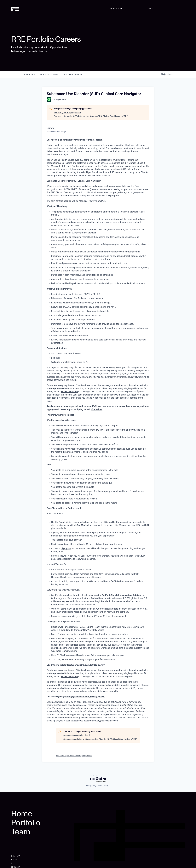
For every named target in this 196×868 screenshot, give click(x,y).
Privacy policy (91, 786)
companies (49, 75)
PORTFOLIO (116, 9)
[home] (24, 9)
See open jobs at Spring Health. (68, 112)
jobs (29, 75)
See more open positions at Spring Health (74, 756)
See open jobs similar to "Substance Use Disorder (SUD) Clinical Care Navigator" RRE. (91, 116)
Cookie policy (103, 786)
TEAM (150, 9)
